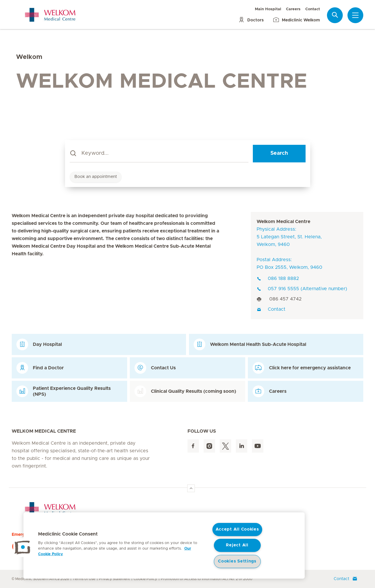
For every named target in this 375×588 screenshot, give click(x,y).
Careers (293, 9)
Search (279, 153)
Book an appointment (96, 177)
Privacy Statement (114, 579)
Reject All (237, 545)
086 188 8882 (278, 278)
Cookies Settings (237, 561)
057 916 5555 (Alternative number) (302, 289)
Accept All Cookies (237, 529)
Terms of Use (84, 579)
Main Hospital (268, 9)
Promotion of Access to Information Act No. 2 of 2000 (207, 579)
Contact (313, 9)
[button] (23, 548)
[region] (164, 545)
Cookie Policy (145, 579)
